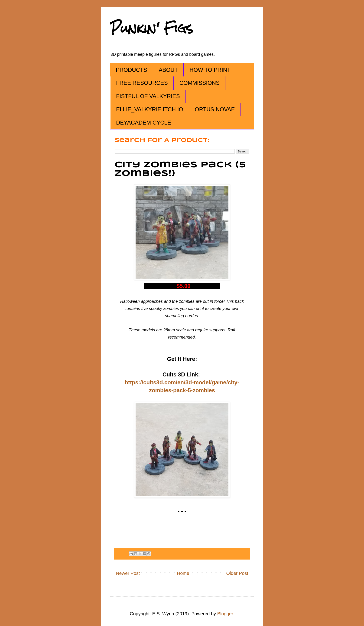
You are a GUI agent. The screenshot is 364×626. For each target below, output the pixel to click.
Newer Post (128, 573)
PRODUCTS (132, 70)
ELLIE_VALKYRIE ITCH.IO (150, 109)
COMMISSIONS (200, 83)
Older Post (237, 573)
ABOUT (168, 70)
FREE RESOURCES (142, 83)
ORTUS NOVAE (215, 109)
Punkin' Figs (152, 28)
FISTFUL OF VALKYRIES (148, 96)
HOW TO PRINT (210, 70)
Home (183, 573)
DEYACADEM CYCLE (144, 123)
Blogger (225, 614)
